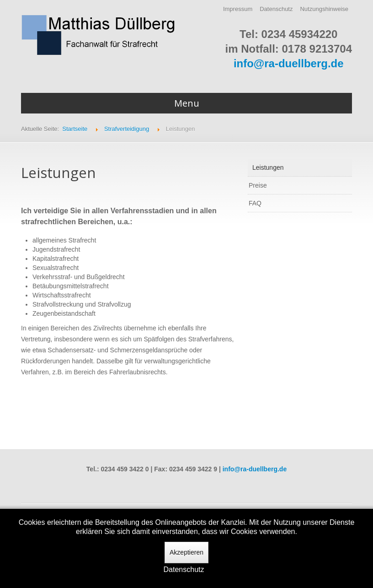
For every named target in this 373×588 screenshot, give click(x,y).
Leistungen (268, 167)
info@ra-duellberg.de (289, 63)
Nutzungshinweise (324, 9)
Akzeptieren (186, 552)
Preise (258, 185)
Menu (187, 103)
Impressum (238, 9)
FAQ (255, 203)
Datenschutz (276, 9)
